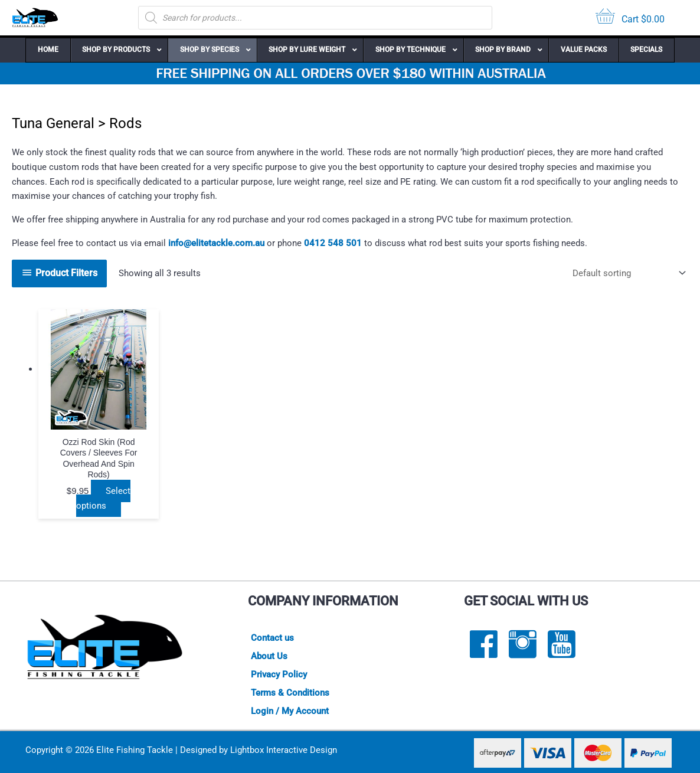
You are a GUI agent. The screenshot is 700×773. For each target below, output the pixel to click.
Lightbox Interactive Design (284, 750)
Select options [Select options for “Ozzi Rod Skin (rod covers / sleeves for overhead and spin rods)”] (103, 498)
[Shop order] (627, 274)
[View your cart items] (630, 18)
